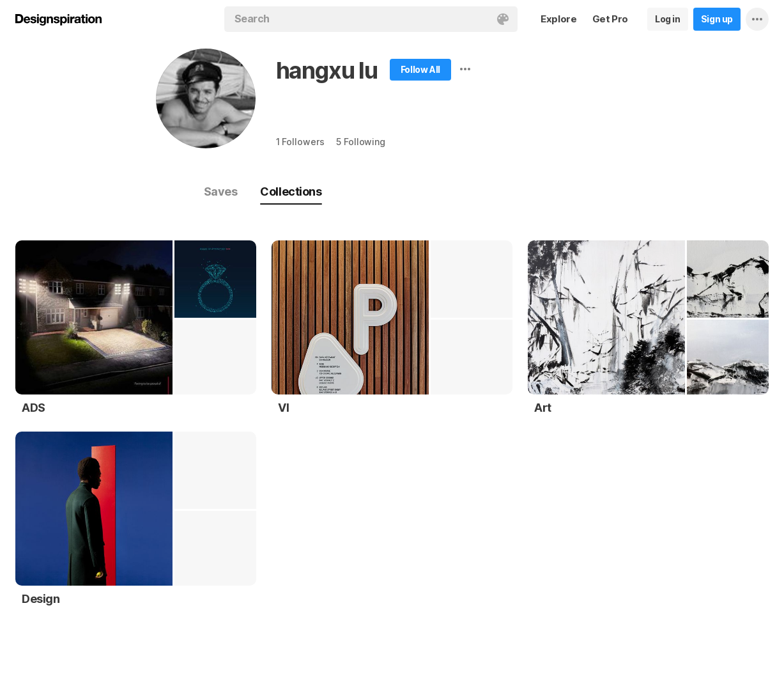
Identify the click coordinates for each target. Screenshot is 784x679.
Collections (291, 191)
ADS (34, 408)
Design (41, 599)
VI (283, 408)
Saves (221, 191)
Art (543, 408)
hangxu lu (327, 70)
